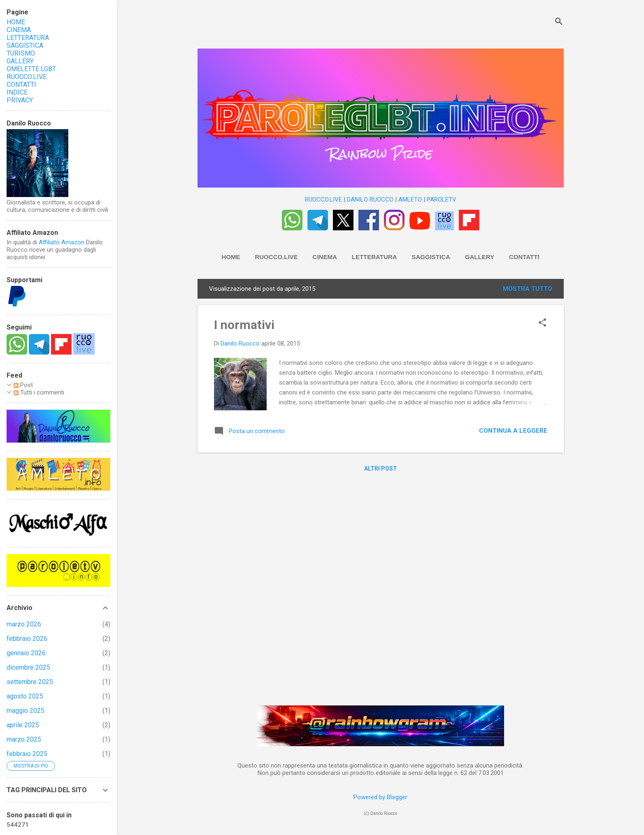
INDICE (17, 92)
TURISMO (21, 53)
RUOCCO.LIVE (323, 199)
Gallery (480, 257)
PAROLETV (442, 199)
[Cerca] (559, 22)
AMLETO (410, 199)
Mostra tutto (528, 289)
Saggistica (431, 257)
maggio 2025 (26, 711)
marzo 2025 (24, 739)
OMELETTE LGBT (31, 69)
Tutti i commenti (39, 392)
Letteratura (374, 257)
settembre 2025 (30, 682)
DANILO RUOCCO (370, 199)
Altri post (381, 469)
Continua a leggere (513, 431)
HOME (231, 257)
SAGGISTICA (25, 45)
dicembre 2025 (28, 667)
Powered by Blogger (380, 797)
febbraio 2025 (27, 754)
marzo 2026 (24, 624)
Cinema (325, 257)
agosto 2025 (25, 696)
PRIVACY (20, 100)
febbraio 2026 (27, 639)
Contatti (524, 257)
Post (23, 385)
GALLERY (20, 61)
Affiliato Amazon (62, 242)
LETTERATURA (28, 38)
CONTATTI (21, 85)
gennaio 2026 (26, 653)
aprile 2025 (23, 725)
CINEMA (19, 30)
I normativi (244, 325)
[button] (542, 323)
